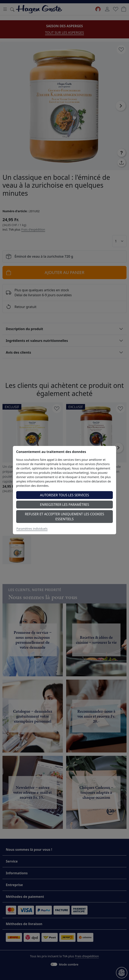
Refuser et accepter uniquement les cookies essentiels (64, 517)
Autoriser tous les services (65, 495)
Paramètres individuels (32, 529)
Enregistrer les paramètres (64, 505)
